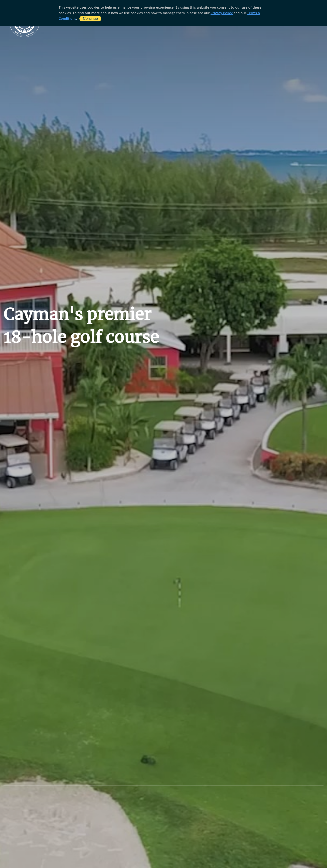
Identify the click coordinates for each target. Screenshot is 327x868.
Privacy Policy (222, 13)
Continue (90, 18)
